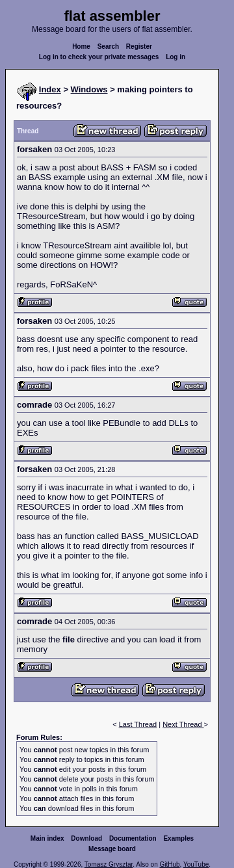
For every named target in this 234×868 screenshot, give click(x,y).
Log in (175, 57)
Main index (47, 838)
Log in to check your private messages (99, 57)
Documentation (133, 838)
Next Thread (183, 724)
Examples (178, 838)
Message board (112, 849)
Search (108, 46)
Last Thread (138, 724)
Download (86, 838)
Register (139, 46)
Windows (89, 89)
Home (81, 46)
